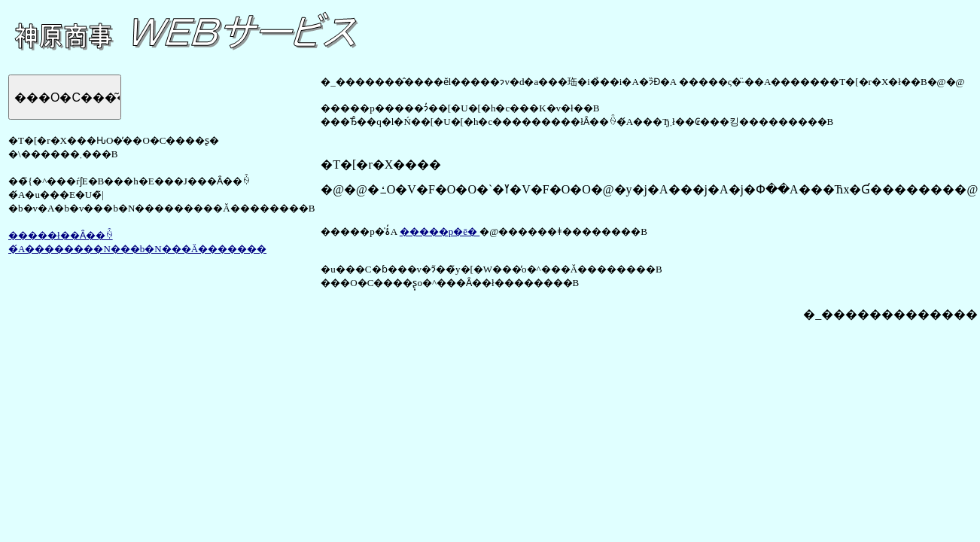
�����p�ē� (440, 231)
